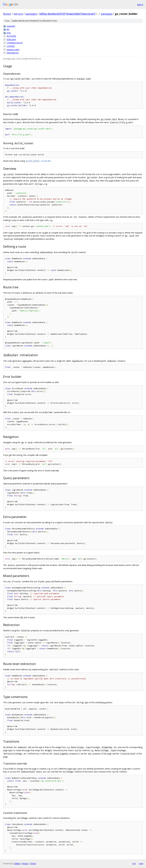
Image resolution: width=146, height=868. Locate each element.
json (141, 863)
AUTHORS (11, 36)
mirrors (18, 14)
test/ (9, 33)
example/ (11, 26)
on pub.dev (38, 161)
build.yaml (11, 39)
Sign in (140, 4)
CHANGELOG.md (15, 43)
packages (31, 14)
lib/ (8, 29)
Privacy (25, 864)
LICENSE (11, 46)
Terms (33, 864)
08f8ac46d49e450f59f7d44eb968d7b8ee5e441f (67, 14)
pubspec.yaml (13, 50)
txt (134, 863)
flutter (7, 14)
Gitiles (17, 864)
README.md (13, 53)
